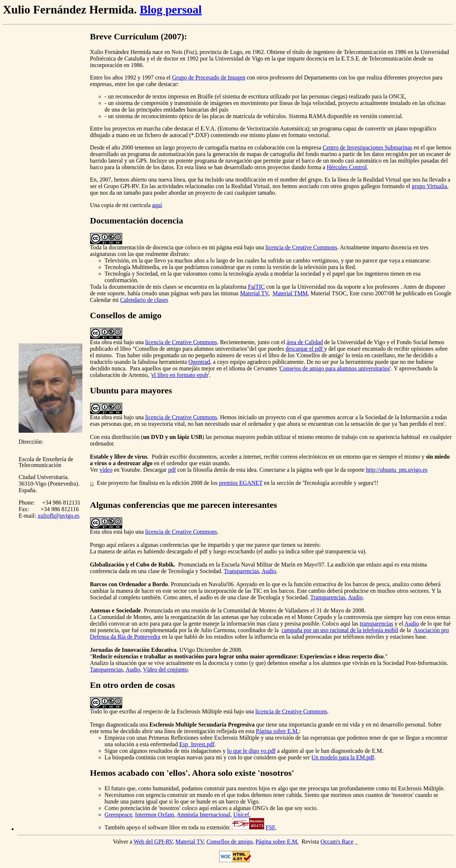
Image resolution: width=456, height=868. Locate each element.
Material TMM (290, 293)
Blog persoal (171, 9)
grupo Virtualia (429, 186)
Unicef (241, 815)
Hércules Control (347, 167)
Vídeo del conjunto (165, 670)
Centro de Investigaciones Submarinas (367, 147)
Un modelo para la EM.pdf (343, 757)
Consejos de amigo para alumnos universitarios (335, 368)
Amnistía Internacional (203, 815)
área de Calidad (305, 342)
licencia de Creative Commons (302, 247)
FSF (270, 827)
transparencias (376, 624)
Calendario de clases (144, 300)
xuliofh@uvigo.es (59, 516)
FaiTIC (256, 287)
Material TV (254, 293)
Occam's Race (337, 842)
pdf (172, 470)
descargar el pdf (305, 349)
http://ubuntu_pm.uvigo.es (397, 470)
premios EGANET (241, 483)
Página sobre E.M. (278, 731)
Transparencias (241, 571)
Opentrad (199, 362)
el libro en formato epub (180, 375)
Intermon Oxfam (154, 815)
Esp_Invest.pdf (197, 744)
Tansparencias (107, 670)
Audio (269, 571)
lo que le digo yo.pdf (252, 751)
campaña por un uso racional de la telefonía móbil (340, 630)
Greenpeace (119, 815)
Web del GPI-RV (153, 842)
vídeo (106, 470)
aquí (157, 205)
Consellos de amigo (229, 842)
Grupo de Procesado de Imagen (208, 77)
